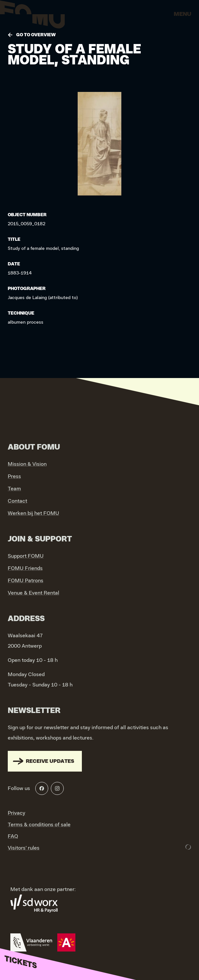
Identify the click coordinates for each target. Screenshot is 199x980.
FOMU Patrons (26, 581)
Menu (182, 14)
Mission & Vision (27, 464)
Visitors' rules (24, 848)
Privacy (17, 813)
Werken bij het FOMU (33, 513)
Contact (17, 501)
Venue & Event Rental (33, 593)
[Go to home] (32, 16)
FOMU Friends (25, 568)
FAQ (13, 836)
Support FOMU (26, 556)
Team (14, 489)
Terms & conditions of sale (39, 825)
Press (14, 476)
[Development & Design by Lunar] (188, 847)
